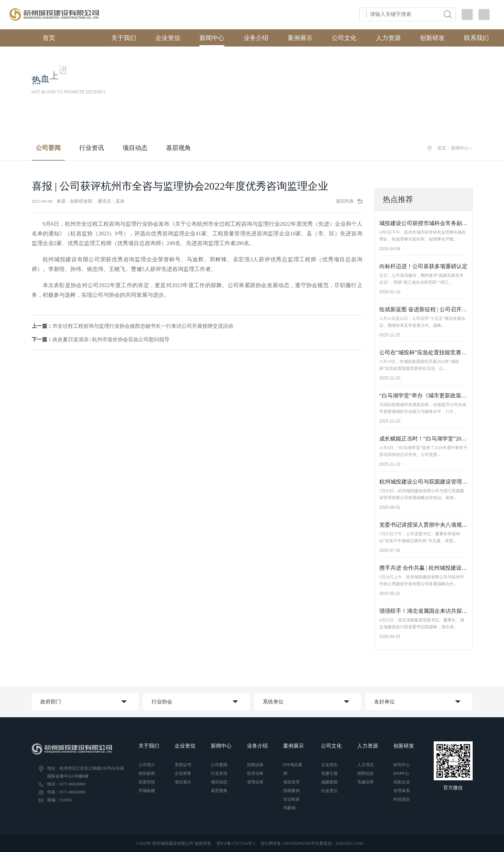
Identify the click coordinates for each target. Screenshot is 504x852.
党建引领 (329, 773)
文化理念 (329, 765)
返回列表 (349, 201)
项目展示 (183, 782)
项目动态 (135, 148)
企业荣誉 (183, 773)
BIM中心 (402, 773)
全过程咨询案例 (291, 804)
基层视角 (178, 148)
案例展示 (300, 38)
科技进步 (402, 799)
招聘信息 (366, 773)
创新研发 (432, 38)
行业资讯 (92, 148)
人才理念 (366, 765)
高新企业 (402, 782)
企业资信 (168, 38)
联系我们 (476, 38)
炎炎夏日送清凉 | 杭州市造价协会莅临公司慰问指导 (101, 339)
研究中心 (402, 765)
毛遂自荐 (366, 782)
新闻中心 (212, 38)
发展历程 (147, 782)
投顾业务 (255, 765)
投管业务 (255, 773)
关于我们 (124, 38)
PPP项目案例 (293, 769)
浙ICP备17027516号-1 (236, 843)
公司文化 (344, 38)
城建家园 (329, 782)
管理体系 (402, 791)
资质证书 (183, 765)
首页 (41, 37)
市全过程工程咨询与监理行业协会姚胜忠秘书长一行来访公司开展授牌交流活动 (132, 326)
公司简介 (147, 765)
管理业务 (255, 782)
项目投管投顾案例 (291, 786)
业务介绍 (256, 38)
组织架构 (147, 773)
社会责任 (329, 791)
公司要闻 (48, 148)
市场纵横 (147, 791)
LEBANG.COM (349, 843)
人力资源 (388, 38)
